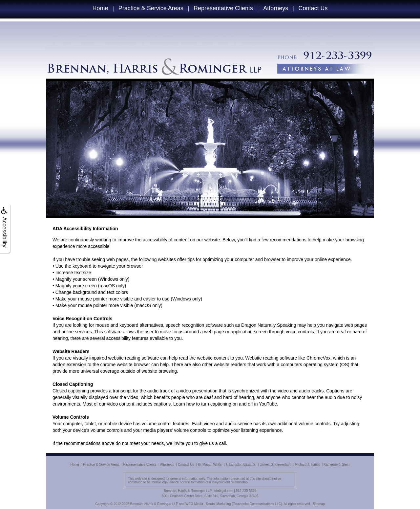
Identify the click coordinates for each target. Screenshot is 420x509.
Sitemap (319, 504)
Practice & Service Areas (151, 8)
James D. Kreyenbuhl (276, 465)
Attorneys (276, 8)
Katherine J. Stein (336, 465)
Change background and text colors (92, 292)
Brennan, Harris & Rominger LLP (154, 504)
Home (100, 8)
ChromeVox (318, 358)
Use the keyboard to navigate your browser (99, 266)
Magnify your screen (76, 279)
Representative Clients (223, 8)
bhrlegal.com (224, 491)
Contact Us (313, 8)
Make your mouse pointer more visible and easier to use (113, 299)
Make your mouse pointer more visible (94, 305)
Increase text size (73, 273)
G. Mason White (210, 465)
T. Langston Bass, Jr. (241, 465)
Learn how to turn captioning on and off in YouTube (225, 404)
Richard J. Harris (307, 465)
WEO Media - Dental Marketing (208, 504)
